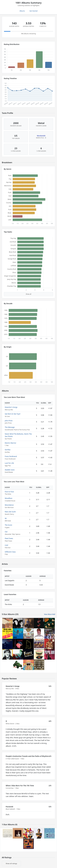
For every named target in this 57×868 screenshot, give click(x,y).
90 (6, 518)
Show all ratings (11, 863)
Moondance (9, 505)
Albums (22, 11)
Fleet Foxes (9, 538)
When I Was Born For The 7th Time (20, 786)
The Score (8, 525)
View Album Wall (50, 614)
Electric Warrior (11, 443)
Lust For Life (9, 463)
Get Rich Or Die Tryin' (13, 414)
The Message (10, 427)
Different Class (10, 552)
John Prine (9, 421)
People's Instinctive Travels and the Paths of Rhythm (27, 756)
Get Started (34, 11)
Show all (29, 294)
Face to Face (9, 492)
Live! (6, 545)
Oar (6, 532)
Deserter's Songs (11, 407)
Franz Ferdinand (11, 456)
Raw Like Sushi (10, 512)
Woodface (9, 498)
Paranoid (9, 807)
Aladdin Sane (10, 470)
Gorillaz (8, 450)
